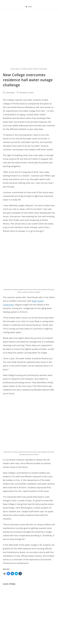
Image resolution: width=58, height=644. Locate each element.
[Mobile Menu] (29, 7)
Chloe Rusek (10, 93)
